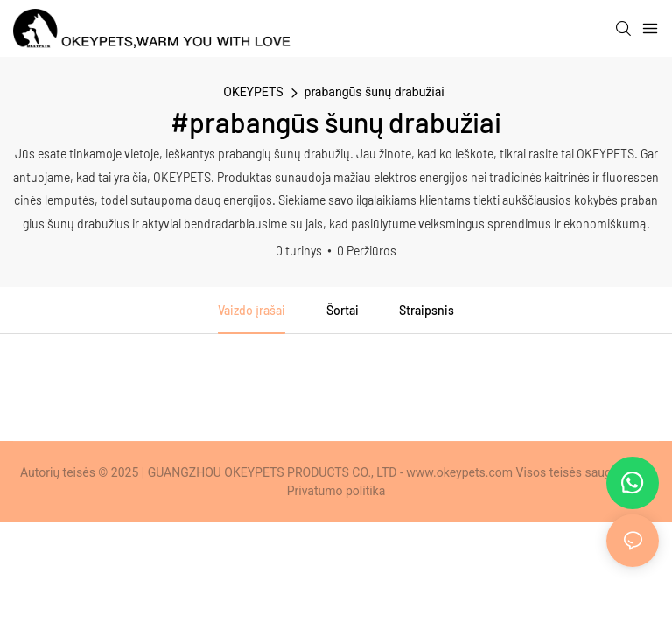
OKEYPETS (253, 92)
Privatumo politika (336, 491)
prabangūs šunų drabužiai (374, 92)
